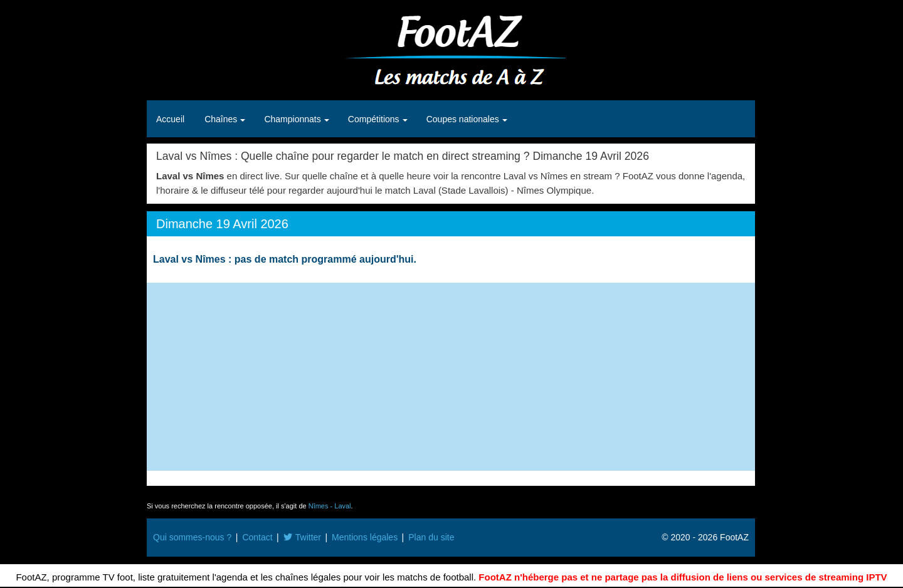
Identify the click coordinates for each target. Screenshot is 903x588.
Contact (257, 537)
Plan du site (431, 537)
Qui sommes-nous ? (192, 537)
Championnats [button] (293, 119)
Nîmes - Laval (330, 506)
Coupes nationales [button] (464, 119)
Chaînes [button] (222, 119)
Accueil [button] (170, 119)
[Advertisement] (451, 377)
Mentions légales (365, 537)
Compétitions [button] (375, 119)
